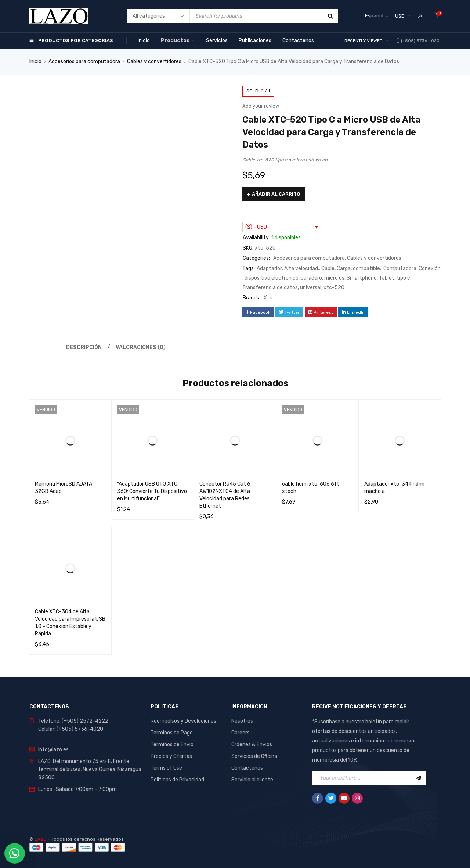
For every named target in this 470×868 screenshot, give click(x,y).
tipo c (403, 278)
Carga (344, 268)
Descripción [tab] (84, 347)
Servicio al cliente (252, 780)
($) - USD (256, 227)
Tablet (387, 278)
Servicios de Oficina (254, 756)
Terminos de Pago (172, 733)
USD (400, 16)
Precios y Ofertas (171, 756)
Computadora (400, 268)
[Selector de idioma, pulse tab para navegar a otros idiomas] (377, 16)
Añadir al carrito (276, 194)
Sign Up (419, 778)
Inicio (35, 61)
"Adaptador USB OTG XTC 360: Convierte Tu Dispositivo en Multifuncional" (152, 491)
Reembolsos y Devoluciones (183, 721)
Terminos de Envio (172, 744)
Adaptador (269, 268)
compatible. (367, 268)
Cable (328, 268)
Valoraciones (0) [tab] (141, 347)
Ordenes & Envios (252, 744)
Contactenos (247, 768)
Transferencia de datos (270, 288)
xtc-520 (334, 288)
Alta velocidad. (302, 268)
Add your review (261, 106)
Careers (241, 733)
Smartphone (362, 278)
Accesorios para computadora (84, 61)
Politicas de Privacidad (177, 780)
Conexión (430, 268)
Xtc (268, 298)
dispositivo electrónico (272, 278)
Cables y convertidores (154, 61)
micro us (334, 278)
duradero (311, 278)
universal (311, 288)
